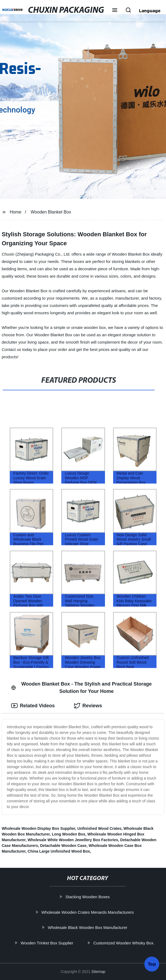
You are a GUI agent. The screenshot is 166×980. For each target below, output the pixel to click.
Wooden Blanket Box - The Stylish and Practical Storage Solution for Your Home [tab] (81, 688)
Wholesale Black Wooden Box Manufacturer (91, 927)
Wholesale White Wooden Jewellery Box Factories (73, 840)
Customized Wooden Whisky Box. (127, 943)
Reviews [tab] (88, 706)
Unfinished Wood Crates (99, 828)
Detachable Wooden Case (63, 846)
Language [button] (150, 11)
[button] (115, 11)
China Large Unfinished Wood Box (59, 851)
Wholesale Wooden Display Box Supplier (38, 828)
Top (152, 965)
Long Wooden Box (68, 834)
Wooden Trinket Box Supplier (50, 943)
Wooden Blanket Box (51, 212)
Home (16, 212)
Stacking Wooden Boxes (91, 897)
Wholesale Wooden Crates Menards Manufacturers (91, 912)
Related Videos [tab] (33, 706)
